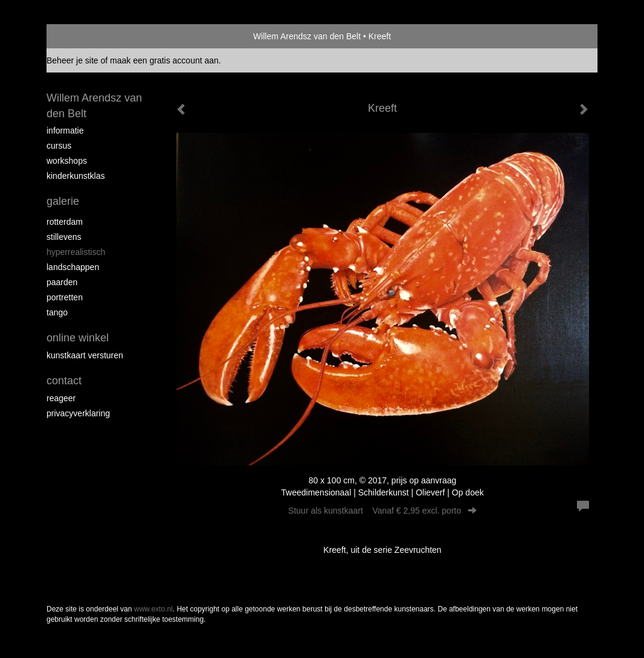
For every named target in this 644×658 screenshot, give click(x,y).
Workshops (67, 161)
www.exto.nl (153, 609)
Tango (57, 312)
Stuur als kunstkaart (382, 511)
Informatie (65, 131)
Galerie (63, 201)
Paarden (62, 282)
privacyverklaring (78, 413)
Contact (64, 381)
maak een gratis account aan (164, 60)
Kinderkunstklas (76, 176)
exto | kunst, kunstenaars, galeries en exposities (81, 36)
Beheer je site (72, 60)
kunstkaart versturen (85, 355)
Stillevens (64, 237)
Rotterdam (65, 222)
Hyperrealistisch (76, 252)
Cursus (59, 146)
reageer (61, 398)
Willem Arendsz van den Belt (307, 36)
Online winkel (78, 338)
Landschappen (73, 267)
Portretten (65, 297)
